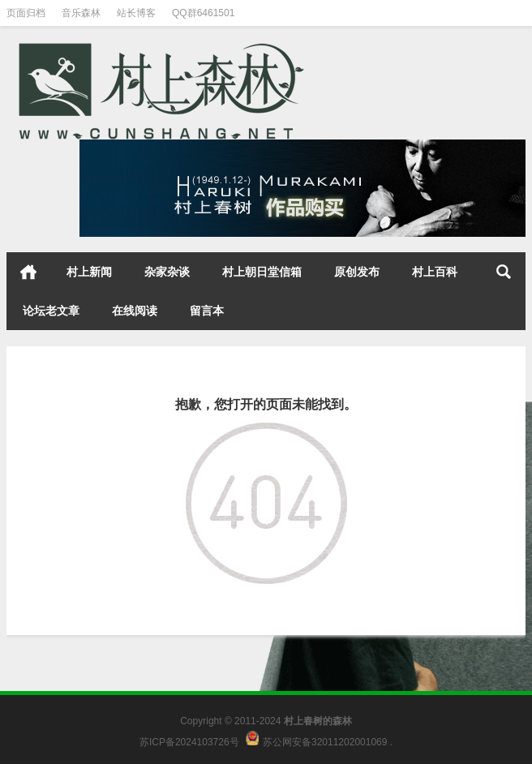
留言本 (207, 311)
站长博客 (136, 13)
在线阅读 (135, 311)
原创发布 (357, 272)
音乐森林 (81, 13)
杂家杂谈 (167, 272)
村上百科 (435, 272)
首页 (28, 272)
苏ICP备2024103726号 (189, 742)
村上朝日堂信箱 (262, 272)
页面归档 (26, 13)
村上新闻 (89, 272)
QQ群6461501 (203, 13)
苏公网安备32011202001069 (325, 742)
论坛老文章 (51, 311)
